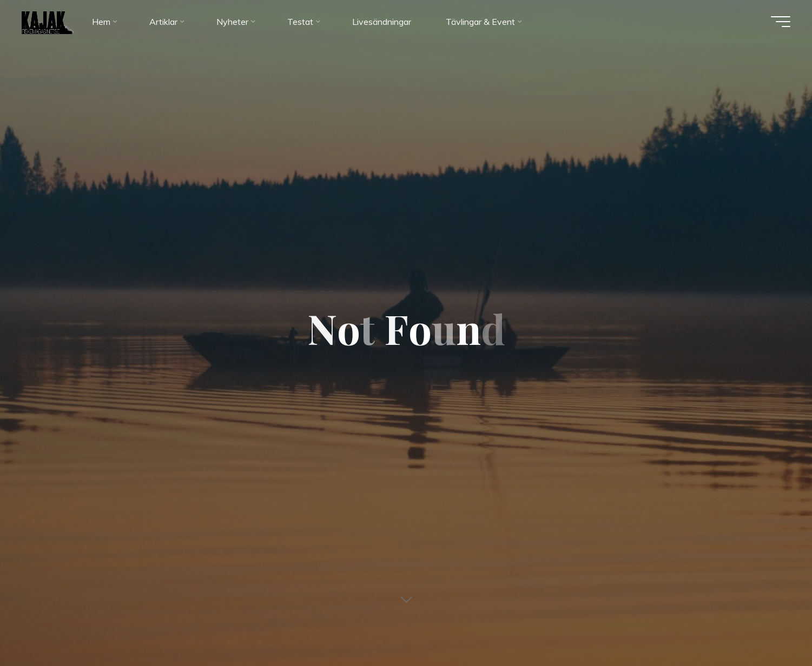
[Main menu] (781, 22)
